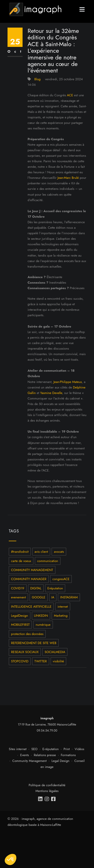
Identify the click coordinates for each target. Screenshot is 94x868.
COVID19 (18, 588)
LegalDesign (20, 616)
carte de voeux (21, 561)
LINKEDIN (41, 616)
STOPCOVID (20, 661)
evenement (18, 597)
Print (67, 749)
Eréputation (55, 588)
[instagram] (47, 799)
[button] (11, 859)
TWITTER (40, 661)
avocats (59, 552)
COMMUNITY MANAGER (29, 579)
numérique (43, 625)
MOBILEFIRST (20, 625)
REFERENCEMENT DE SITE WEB (34, 643)
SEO (34, 749)
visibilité (59, 661)
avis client (41, 552)
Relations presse (45, 755)
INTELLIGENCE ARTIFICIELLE (31, 607)
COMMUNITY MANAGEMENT (32, 570)
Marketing (61, 616)
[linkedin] (41, 799)
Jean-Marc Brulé (68, 178)
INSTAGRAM (69, 597)
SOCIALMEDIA (55, 652)
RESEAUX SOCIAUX (25, 652)
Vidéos (79, 749)
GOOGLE (39, 597)
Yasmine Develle (51, 393)
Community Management (29, 761)
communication (48, 561)
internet (63, 607)
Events (25, 755)
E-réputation (51, 749)
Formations (68, 755)
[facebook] (54, 799)
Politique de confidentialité (47, 785)
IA (53, 597)
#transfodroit (20, 552)
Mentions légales (47, 791)
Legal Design (60, 761)
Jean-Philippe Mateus (68, 382)
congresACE (61, 579)
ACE (70, 95)
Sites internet (18, 749)
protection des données (27, 634)
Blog (37, 79)
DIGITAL (36, 588)
